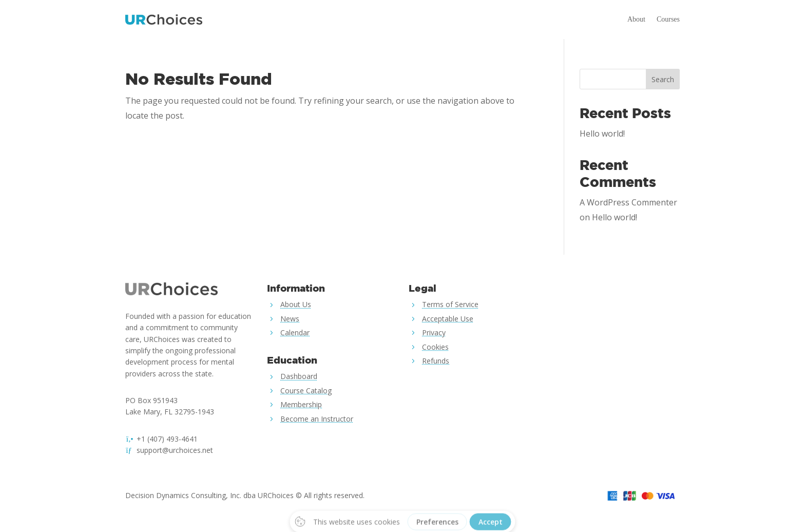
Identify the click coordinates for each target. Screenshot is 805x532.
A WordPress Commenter (628, 202)
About (636, 19)
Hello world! (602, 134)
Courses (668, 19)
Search (663, 79)
